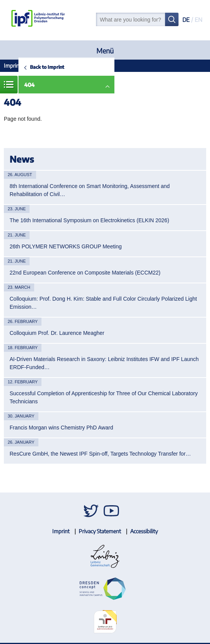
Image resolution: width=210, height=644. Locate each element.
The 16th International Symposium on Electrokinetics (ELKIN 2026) (89, 220)
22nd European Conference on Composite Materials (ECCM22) (85, 273)
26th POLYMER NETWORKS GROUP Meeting (66, 246)
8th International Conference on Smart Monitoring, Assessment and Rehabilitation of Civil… (90, 190)
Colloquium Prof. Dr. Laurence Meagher (57, 333)
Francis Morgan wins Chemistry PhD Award (61, 428)
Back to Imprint (47, 67)
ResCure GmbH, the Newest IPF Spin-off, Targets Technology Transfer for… (100, 454)
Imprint (12, 66)
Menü (105, 51)
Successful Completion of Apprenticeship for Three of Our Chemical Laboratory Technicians (104, 397)
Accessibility (144, 531)
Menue (9, 85)
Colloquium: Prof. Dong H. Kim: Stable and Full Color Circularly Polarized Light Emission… (103, 303)
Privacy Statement (100, 531)
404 (29, 85)
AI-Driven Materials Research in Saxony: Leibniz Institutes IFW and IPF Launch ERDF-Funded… (104, 363)
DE (186, 20)
